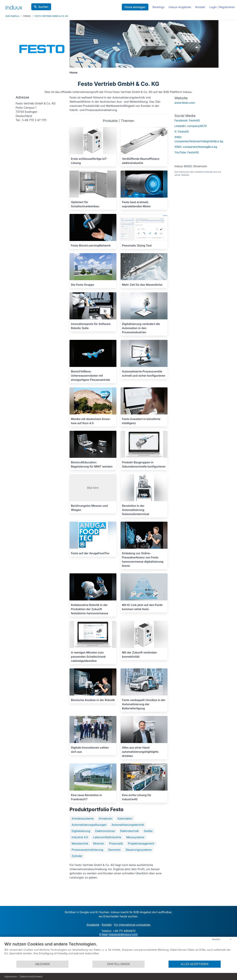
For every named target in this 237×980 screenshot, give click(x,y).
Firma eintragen (135, 7)
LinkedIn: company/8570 (191, 126)
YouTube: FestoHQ (187, 152)
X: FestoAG (182, 131)
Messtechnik (80, 843)
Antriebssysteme (83, 818)
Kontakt (200, 7)
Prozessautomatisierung (87, 850)
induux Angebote (180, 7)
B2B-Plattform (13, 16)
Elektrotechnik (130, 831)
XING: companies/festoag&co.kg (196, 147)
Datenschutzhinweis (31, 976)
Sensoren (114, 850)
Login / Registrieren (222, 7)
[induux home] (14, 7)
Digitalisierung (81, 831)
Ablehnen (42, 964)
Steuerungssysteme (138, 850)
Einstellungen (119, 964)
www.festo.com (185, 103)
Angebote (93, 925)
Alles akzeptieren (195, 964)
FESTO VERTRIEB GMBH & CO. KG (51, 16)
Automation (125, 818)
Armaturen (105, 818)
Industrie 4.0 (80, 837)
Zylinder (77, 856)
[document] (119, 951)
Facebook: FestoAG (187, 120)
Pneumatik (116, 843)
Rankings (159, 7)
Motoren (99, 843)
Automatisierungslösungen (89, 825)
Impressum (11, 976)
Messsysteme (135, 837)
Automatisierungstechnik (128, 825)
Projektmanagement (141, 843)
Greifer (148, 831)
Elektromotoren (105, 831)
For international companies (132, 925)
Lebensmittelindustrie (107, 837)
